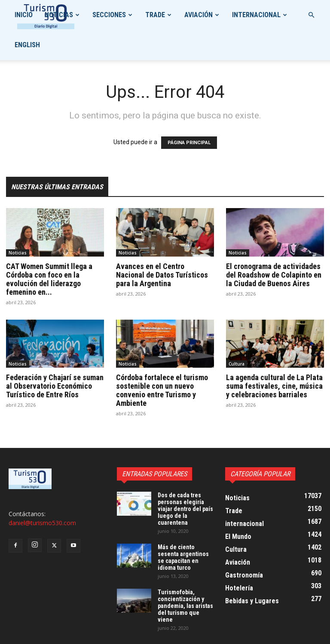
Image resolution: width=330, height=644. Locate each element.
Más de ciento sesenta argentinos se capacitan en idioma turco (183, 557)
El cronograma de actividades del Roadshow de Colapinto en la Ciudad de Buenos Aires (274, 275)
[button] (311, 15)
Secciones (109, 15)
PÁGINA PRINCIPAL (189, 143)
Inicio (24, 15)
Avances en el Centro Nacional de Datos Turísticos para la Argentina (162, 275)
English (27, 45)
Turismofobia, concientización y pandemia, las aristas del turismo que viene (185, 606)
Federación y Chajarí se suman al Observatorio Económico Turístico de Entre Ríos (55, 386)
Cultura (237, 364)
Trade (155, 15)
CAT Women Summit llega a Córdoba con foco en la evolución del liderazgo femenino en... (49, 279)
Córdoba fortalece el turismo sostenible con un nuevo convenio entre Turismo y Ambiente (162, 390)
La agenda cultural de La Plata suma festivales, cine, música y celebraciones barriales (274, 386)
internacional (256, 15)
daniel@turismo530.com (42, 523)
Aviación (199, 15)
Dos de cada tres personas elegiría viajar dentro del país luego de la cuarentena (185, 509)
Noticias (59, 15)
